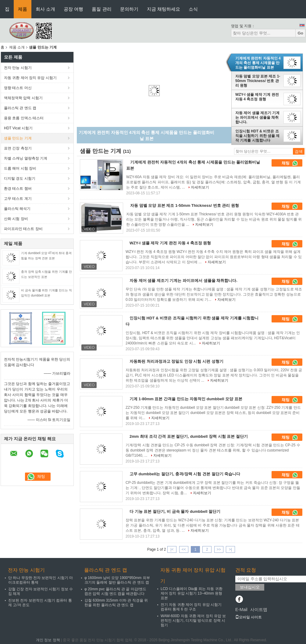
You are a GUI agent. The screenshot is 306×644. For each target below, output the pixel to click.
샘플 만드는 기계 (18, 138)
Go (300, 33)
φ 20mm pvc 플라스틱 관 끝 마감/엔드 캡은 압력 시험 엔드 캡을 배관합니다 (115, 591)
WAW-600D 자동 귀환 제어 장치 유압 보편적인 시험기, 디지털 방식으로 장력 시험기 (193, 621)
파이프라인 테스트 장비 (23, 229)
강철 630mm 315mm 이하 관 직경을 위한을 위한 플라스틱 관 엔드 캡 (116, 603)
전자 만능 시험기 (18, 68)
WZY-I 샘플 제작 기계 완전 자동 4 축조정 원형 (257, 97)
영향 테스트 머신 (18, 88)
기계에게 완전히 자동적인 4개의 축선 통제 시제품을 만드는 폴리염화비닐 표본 (258, 63)
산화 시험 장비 (16, 219)
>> (219, 549)
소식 (193, 9)
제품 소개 (17, 47)
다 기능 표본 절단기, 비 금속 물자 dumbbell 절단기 (175, 511)
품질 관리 (101, 9)
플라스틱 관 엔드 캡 (20, 108)
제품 (23, 9)
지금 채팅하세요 (164, 9)
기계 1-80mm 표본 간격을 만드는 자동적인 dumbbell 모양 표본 (186, 399)
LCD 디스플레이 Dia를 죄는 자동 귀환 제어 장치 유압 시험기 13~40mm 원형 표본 (192, 593)
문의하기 (129, 9)
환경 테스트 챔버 (18, 189)
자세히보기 (200, 187)
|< (172, 549)
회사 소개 (45, 9)
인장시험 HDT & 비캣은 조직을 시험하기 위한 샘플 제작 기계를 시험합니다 (257, 136)
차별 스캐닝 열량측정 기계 (26, 158)
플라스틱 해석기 (17, 209)
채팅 (290, 163)
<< (184, 549)
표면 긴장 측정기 (18, 148)
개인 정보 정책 (48, 640)
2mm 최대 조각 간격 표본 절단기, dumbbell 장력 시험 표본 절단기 (189, 436)
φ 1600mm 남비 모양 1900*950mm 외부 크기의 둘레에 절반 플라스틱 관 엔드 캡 (117, 580)
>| (230, 549)
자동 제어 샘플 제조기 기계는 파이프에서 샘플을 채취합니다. (257, 117)
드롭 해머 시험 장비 (20, 168)
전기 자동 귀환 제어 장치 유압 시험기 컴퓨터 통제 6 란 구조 (191, 607)
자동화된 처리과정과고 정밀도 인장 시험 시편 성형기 (176, 361)
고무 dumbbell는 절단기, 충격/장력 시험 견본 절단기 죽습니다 (185, 474)
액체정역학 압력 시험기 (23, 98)
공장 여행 (73, 9)
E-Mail (241, 610)
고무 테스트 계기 (18, 199)
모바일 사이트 (249, 617)
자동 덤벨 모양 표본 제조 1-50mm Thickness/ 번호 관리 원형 (258, 81)
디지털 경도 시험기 (20, 178)
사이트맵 (259, 610)
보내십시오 (250, 587)
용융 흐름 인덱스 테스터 (24, 118)
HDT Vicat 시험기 (18, 128)
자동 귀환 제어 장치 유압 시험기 (30, 78)
